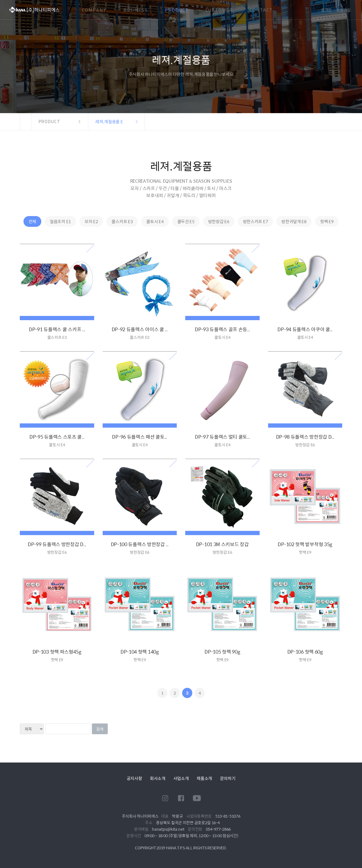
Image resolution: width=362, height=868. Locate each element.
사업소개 (181, 778)
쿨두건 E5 (186, 221)
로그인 (326, 10)
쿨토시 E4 (155, 221)
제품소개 (204, 778)
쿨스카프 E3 (122, 221)
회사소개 (158, 778)
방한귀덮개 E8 (294, 221)
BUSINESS (136, 10)
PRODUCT (177, 10)
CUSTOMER (219, 10)
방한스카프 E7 (256, 221)
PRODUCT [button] (50, 121)
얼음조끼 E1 (60, 221)
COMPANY (94, 10)
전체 (32, 221)
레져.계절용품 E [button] (109, 121)
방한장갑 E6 (219, 221)
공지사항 (134, 778)
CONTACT (261, 10)
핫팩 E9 (327, 221)
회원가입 (343, 10)
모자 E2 (91, 221)
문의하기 (228, 778)
